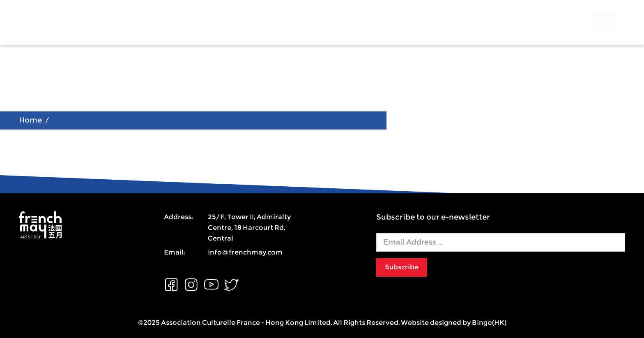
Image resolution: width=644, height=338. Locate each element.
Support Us (283, 22)
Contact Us (346, 22)
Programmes (217, 22)
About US (154, 22)
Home (30, 120)
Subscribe (402, 267)
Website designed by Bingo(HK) (454, 323)
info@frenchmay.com (245, 252)
